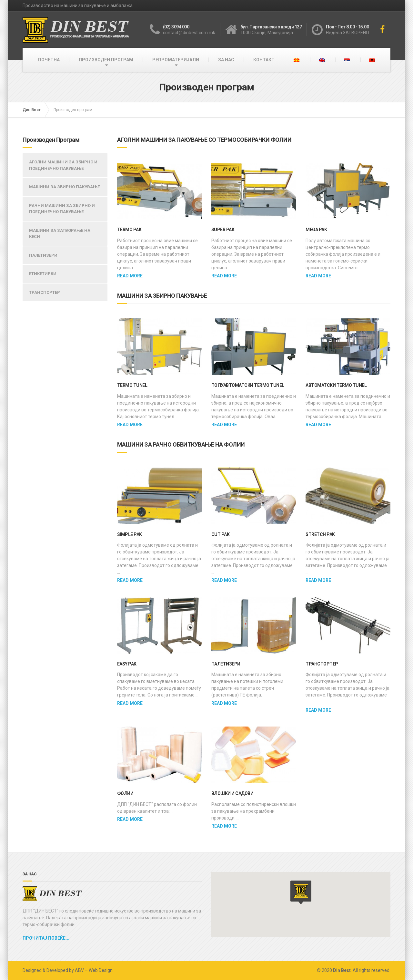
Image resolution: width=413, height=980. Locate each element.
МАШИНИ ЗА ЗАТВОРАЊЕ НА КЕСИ (60, 234)
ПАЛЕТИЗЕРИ (226, 664)
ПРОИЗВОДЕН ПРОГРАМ (106, 60)
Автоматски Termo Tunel (336, 385)
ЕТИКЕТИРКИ (43, 274)
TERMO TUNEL (132, 385)
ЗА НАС (226, 60)
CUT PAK (221, 534)
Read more (130, 276)
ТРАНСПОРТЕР (322, 664)
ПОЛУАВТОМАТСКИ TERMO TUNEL (248, 385)
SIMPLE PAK (130, 534)
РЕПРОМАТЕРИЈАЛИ (176, 60)
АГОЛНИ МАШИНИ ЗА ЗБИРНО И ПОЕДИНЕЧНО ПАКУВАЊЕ (63, 165)
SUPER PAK (223, 230)
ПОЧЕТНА (49, 60)
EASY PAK (127, 664)
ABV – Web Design (94, 970)
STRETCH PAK (320, 534)
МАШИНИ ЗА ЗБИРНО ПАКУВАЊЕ (64, 187)
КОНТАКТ (264, 60)
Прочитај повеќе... (46, 938)
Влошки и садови (232, 793)
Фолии (125, 793)
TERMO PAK (129, 230)
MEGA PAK (316, 230)
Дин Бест (32, 110)
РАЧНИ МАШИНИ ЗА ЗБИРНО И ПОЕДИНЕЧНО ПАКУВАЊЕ (62, 209)
